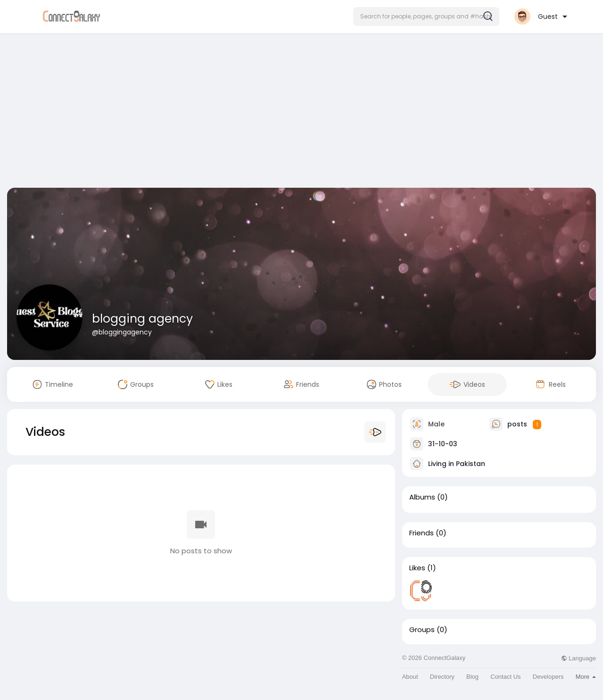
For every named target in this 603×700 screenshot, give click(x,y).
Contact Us (505, 677)
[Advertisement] (302, 112)
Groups (422, 630)
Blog (472, 677)
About (410, 677)
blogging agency (142, 319)
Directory (442, 677)
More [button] (586, 677)
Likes (417, 568)
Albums (422, 497)
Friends (421, 533)
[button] (426, 17)
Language (578, 658)
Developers (548, 677)
